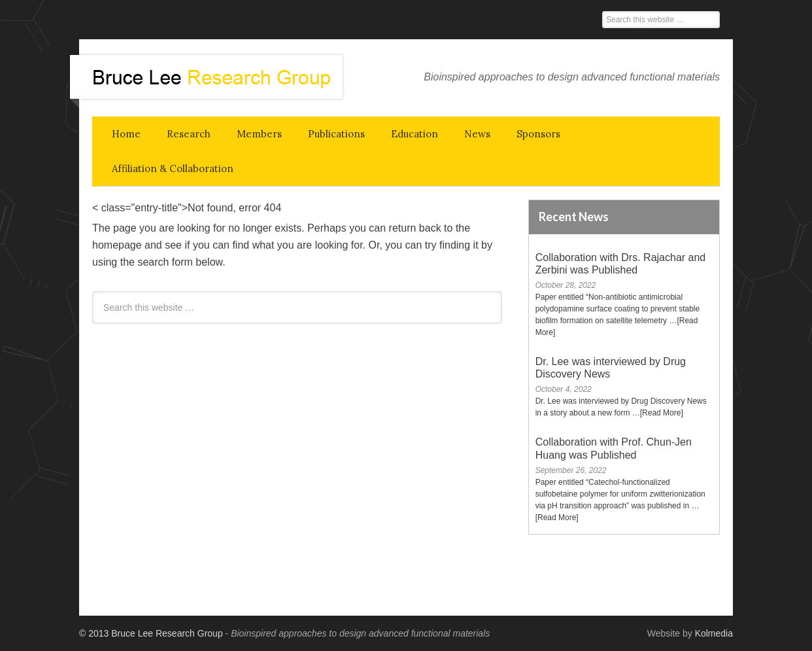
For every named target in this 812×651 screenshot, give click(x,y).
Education (414, 134)
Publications (336, 134)
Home (126, 134)
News (477, 134)
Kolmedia (714, 633)
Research (189, 134)
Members (259, 134)
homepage (117, 245)
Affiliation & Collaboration (173, 168)
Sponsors (538, 134)
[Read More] (662, 413)
